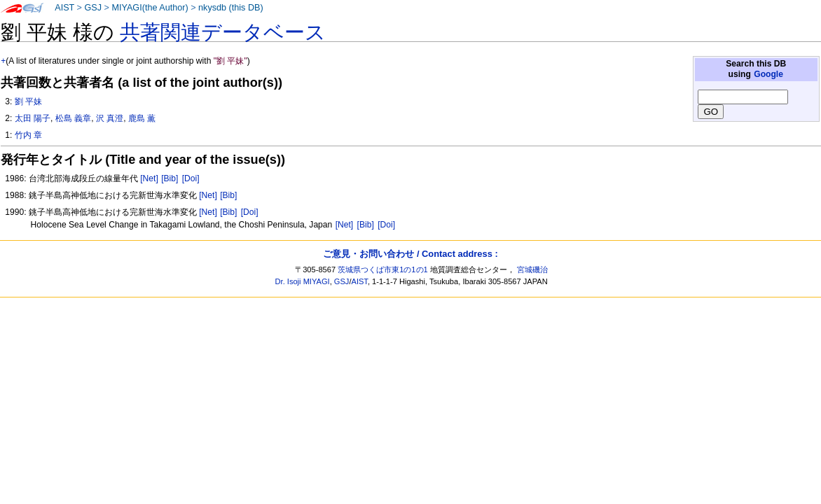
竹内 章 (28, 135)
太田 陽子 (33, 118)
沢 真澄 (110, 118)
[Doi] (191, 178)
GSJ (93, 8)
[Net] (149, 178)
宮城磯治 (532, 269)
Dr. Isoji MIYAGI (303, 281)
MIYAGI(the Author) (150, 8)
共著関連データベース (223, 32)
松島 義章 (73, 118)
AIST (64, 8)
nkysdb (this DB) (231, 8)
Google (768, 74)
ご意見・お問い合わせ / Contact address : (410, 254)
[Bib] (170, 178)
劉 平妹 (28, 101)
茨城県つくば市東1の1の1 (383, 269)
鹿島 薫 (142, 118)
